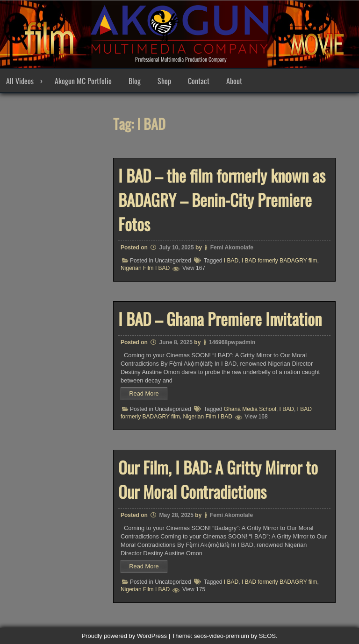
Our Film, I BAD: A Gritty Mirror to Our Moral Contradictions (218, 479)
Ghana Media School (250, 409)
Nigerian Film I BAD (145, 268)
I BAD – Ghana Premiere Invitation (220, 318)
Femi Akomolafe (232, 248)
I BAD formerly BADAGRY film (280, 261)
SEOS (267, 636)
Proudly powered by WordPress (124, 636)
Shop (164, 81)
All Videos (20, 81)
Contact (199, 81)
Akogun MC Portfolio (83, 81)
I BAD (231, 261)
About (234, 81)
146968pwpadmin (232, 342)
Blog (135, 81)
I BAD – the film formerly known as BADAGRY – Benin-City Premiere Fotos (222, 199)
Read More (144, 393)
